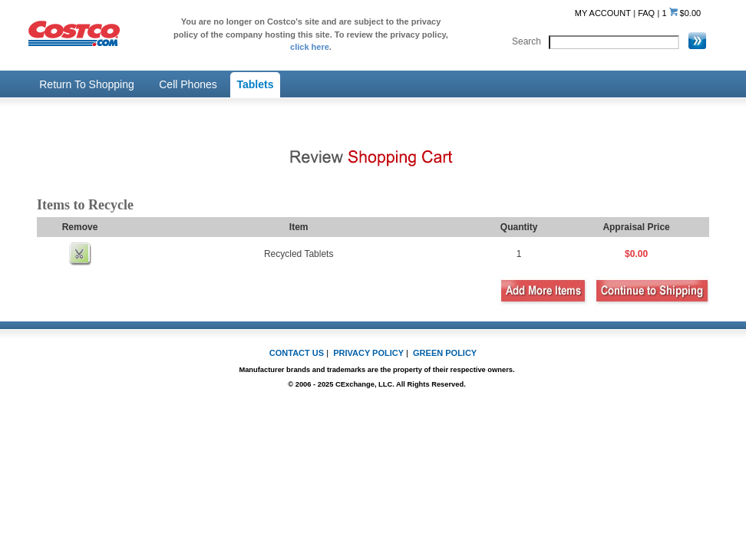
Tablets (256, 84)
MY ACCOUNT (603, 13)
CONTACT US (297, 353)
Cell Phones (188, 84)
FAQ (646, 13)
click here (310, 47)
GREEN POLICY (445, 353)
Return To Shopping (87, 84)
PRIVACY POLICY (368, 353)
